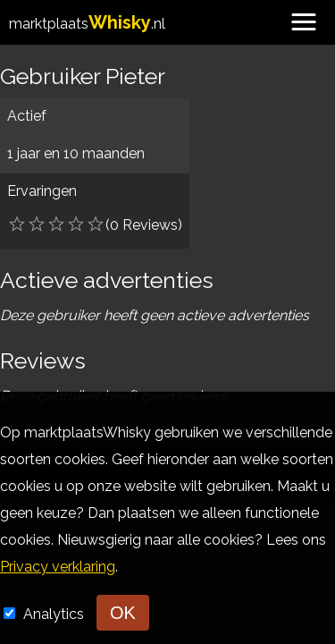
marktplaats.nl (87, 24)
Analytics (55, 614)
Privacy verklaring (58, 567)
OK (123, 613)
